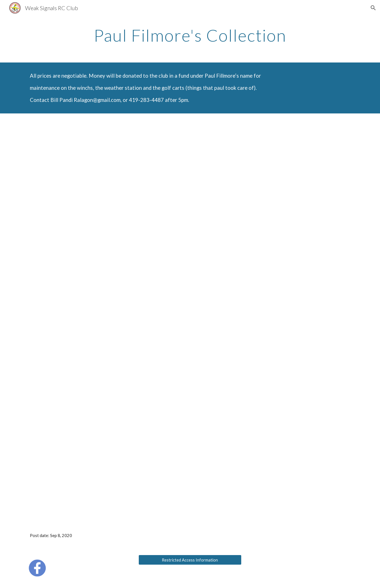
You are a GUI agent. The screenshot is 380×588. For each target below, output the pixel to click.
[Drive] (190, 318)
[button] (373, 8)
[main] (190, 35)
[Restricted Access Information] (190, 560)
